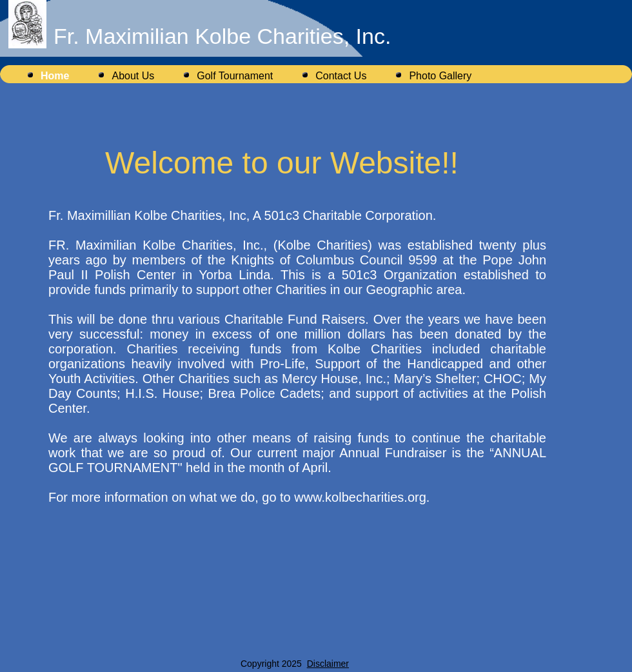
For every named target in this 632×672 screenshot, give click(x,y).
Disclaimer (328, 664)
